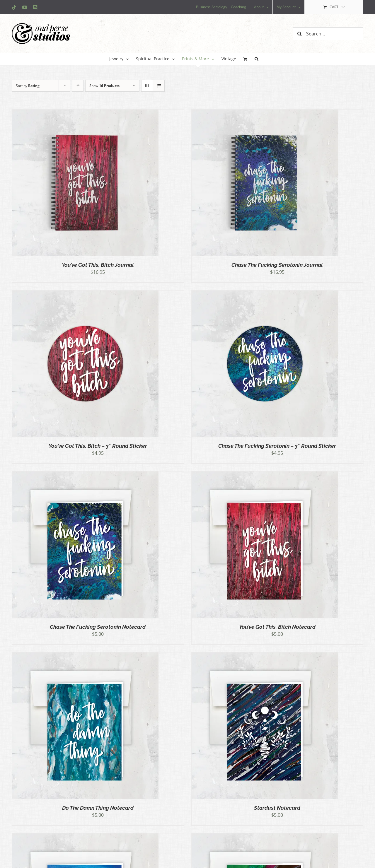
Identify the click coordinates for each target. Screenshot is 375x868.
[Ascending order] (78, 86)
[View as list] (159, 86)
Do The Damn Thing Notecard (98, 808)
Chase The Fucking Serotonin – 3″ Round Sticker (277, 446)
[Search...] (328, 34)
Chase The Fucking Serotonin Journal (277, 265)
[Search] (299, 34)
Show (104, 86)
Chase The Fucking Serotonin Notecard (98, 627)
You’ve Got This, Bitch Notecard (277, 627)
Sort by (28, 86)
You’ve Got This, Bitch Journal (98, 265)
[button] (256, 59)
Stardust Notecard (277, 808)
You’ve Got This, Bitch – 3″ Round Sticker (98, 446)
